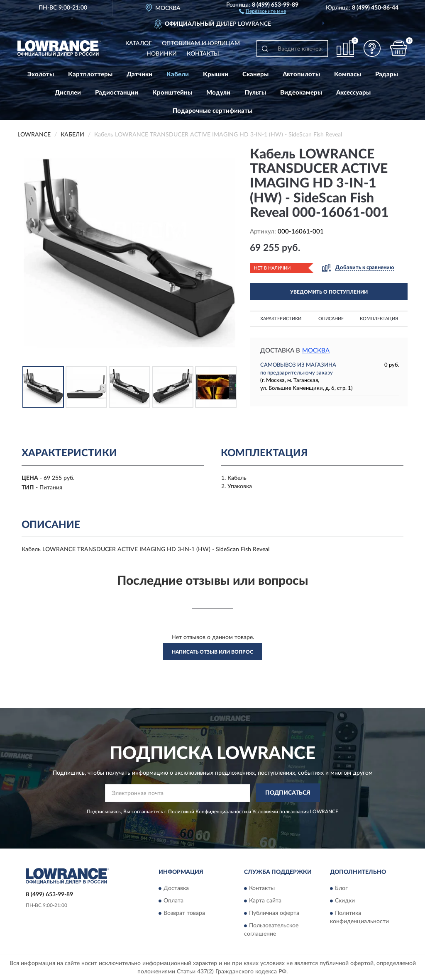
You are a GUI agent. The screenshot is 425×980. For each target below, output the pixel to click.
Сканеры (255, 74)
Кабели (178, 74)
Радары (387, 74)
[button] (263, 11)
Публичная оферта (274, 913)
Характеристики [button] (281, 319)
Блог (341, 888)
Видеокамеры (301, 93)
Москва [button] (316, 351)
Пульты (255, 93)
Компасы (348, 74)
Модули (218, 93)
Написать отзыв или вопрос (212, 652)
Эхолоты (41, 74)
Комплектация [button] (379, 319)
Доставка (176, 888)
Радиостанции (117, 93)
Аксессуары (353, 93)
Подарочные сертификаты (212, 111)
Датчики (139, 74)
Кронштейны (172, 93)
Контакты (203, 54)
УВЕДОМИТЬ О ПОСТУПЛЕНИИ (329, 292)
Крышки (216, 74)
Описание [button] (331, 319)
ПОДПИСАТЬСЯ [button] (288, 793)
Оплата (173, 901)
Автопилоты (301, 74)
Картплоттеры (90, 74)
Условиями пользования (281, 812)
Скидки (345, 901)
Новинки (162, 54)
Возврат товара (184, 913)
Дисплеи (68, 93)
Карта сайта (265, 901)
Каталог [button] (139, 44)
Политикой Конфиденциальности (208, 812)
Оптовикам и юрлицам (201, 44)
